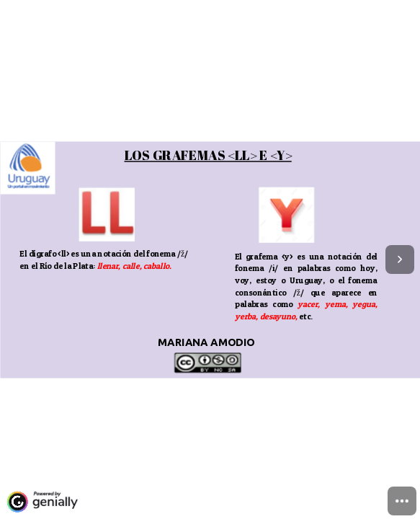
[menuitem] (402, 501)
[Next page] (400, 259)
